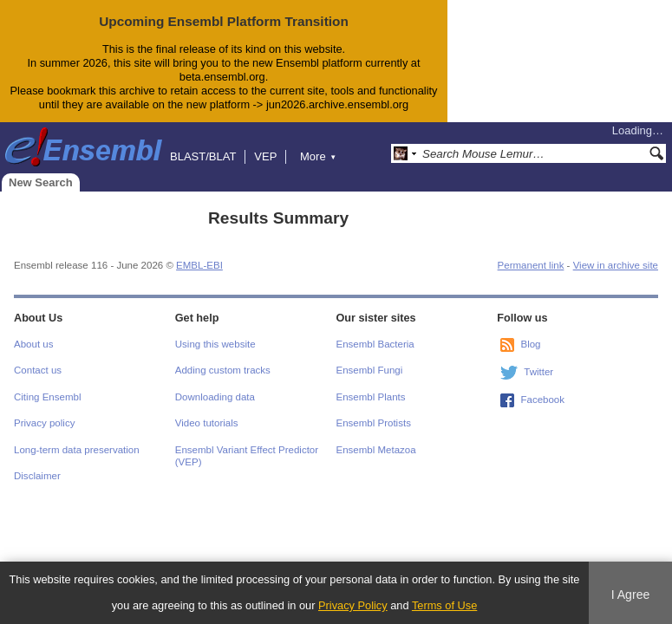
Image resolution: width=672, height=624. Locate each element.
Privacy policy (44, 423)
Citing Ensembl (47, 397)
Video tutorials (207, 423)
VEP (265, 156)
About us (33, 344)
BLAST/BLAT (203, 156)
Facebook (542, 400)
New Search (41, 182)
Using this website (215, 344)
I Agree (631, 595)
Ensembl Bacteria (375, 344)
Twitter (538, 372)
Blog (530, 344)
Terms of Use (444, 605)
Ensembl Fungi (370, 370)
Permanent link (531, 265)
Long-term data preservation (77, 450)
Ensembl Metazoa (376, 450)
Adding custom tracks (223, 370)
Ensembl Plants (371, 397)
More (318, 156)
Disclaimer (37, 476)
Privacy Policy (353, 605)
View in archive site (616, 265)
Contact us (38, 370)
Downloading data (215, 397)
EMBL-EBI (199, 265)
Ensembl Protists (374, 423)
